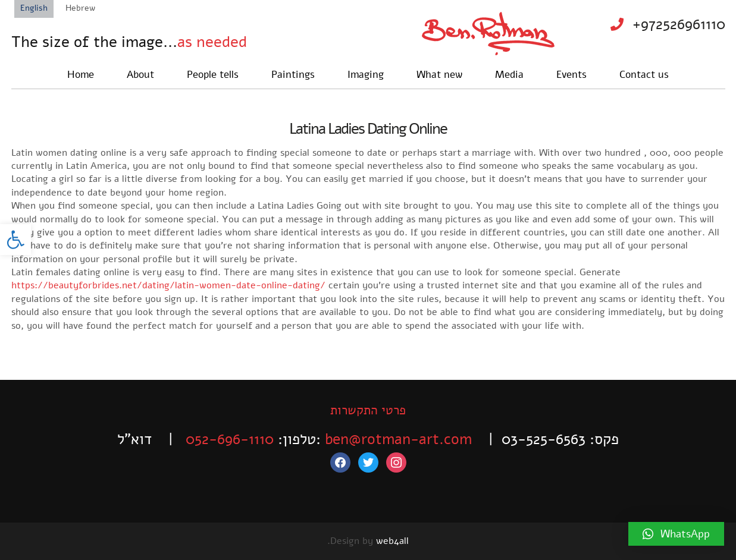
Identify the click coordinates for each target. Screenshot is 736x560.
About (140, 75)
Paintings (293, 75)
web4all (392, 541)
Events (571, 75)
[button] (15, 240)
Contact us (644, 75)
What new (439, 75)
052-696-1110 (230, 439)
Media (509, 75)
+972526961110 (679, 24)
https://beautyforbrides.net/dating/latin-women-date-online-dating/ (168, 285)
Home (81, 75)
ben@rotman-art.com (398, 439)
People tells (213, 75)
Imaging (366, 75)
